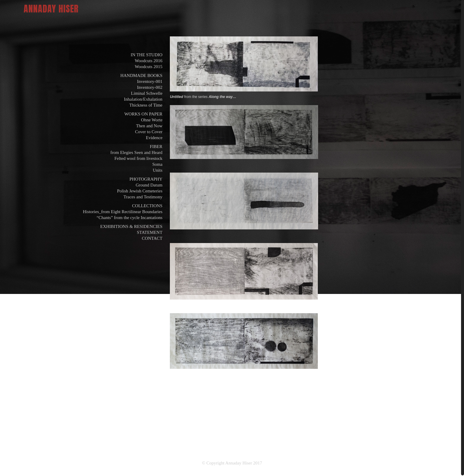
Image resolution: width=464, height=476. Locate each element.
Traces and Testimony (143, 197)
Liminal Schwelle (147, 93)
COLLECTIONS (147, 206)
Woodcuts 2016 (148, 61)
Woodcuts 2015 (148, 67)
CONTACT (152, 238)
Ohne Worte (152, 120)
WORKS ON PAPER (143, 114)
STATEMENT (150, 232)
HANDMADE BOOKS (141, 75)
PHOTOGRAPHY (146, 179)
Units (158, 170)
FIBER (156, 147)
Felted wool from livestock (138, 158)
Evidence (154, 138)
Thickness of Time (146, 105)
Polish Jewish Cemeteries (140, 191)
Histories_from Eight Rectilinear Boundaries (123, 212)
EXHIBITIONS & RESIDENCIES (131, 226)
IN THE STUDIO (147, 55)
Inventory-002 (150, 87)
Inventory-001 (150, 81)
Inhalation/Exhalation (143, 99)
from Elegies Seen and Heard (136, 152)
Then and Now (149, 126)
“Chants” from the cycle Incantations (129, 218)
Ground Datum (149, 185)
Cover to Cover (149, 132)
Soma (157, 164)
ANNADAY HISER (51, 9)
